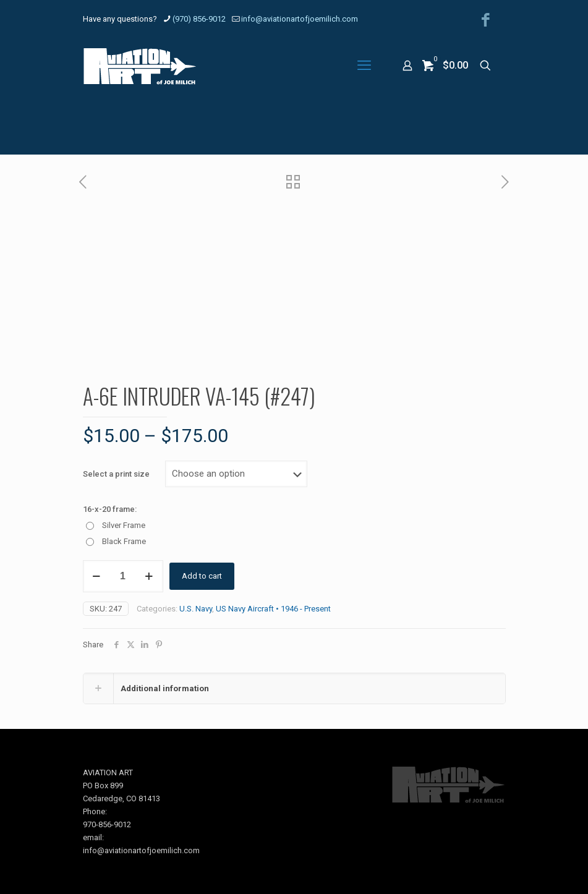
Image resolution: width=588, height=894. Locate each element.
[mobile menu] (364, 66)
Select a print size (116, 474)
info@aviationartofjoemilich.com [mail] (300, 19)
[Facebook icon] (486, 20)
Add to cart (202, 576)
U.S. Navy (196, 609)
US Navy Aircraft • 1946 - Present (273, 609)
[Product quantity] (123, 576)
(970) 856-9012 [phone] (199, 19)
